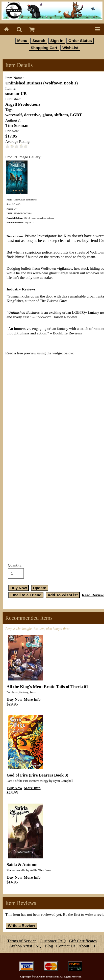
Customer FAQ (53, 941)
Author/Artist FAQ (25, 946)
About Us (87, 946)
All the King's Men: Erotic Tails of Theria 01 (47, 687)
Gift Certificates (83, 941)
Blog (49, 946)
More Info (32, 699)
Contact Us (66, 946)
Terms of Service (22, 941)
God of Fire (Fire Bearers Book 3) (37, 775)
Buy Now (15, 699)
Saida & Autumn (22, 865)
